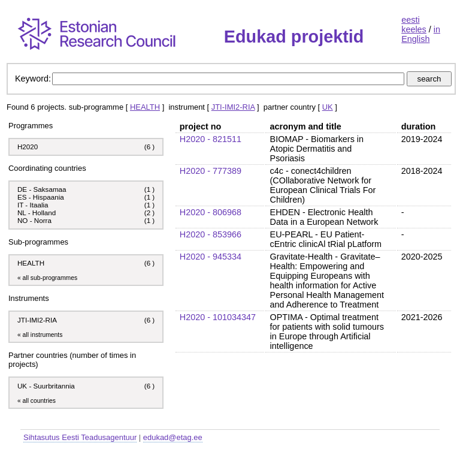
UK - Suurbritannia (46, 386)
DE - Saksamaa (42, 189)
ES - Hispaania (41, 197)
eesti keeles (414, 25)
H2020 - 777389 (211, 171)
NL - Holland (37, 213)
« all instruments (40, 335)
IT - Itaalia (33, 205)
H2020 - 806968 (211, 212)
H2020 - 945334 (211, 257)
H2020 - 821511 (211, 139)
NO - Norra (34, 220)
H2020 (28, 147)
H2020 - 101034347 (218, 317)
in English (421, 34)
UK (328, 107)
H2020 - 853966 (211, 234)
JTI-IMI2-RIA (233, 107)
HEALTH (145, 107)
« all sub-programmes (47, 278)
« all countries (37, 401)
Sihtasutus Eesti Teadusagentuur (80, 437)
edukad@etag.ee (173, 437)
